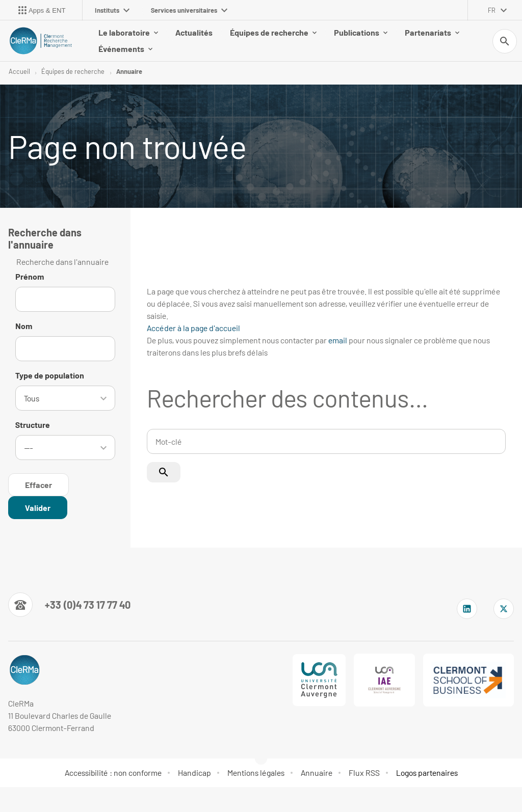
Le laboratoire (128, 32)
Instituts (112, 10)
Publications (361, 32)
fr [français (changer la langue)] (492, 10)
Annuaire (129, 71)
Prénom (30, 276)
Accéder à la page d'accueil (193, 328)
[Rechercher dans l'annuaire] (38, 506)
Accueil (19, 71)
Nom (24, 326)
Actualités (194, 32)
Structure (33, 424)
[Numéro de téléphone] (69, 603)
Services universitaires (189, 10)
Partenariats (432, 32)
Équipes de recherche (273, 32)
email (338, 340)
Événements (125, 49)
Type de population (50, 375)
